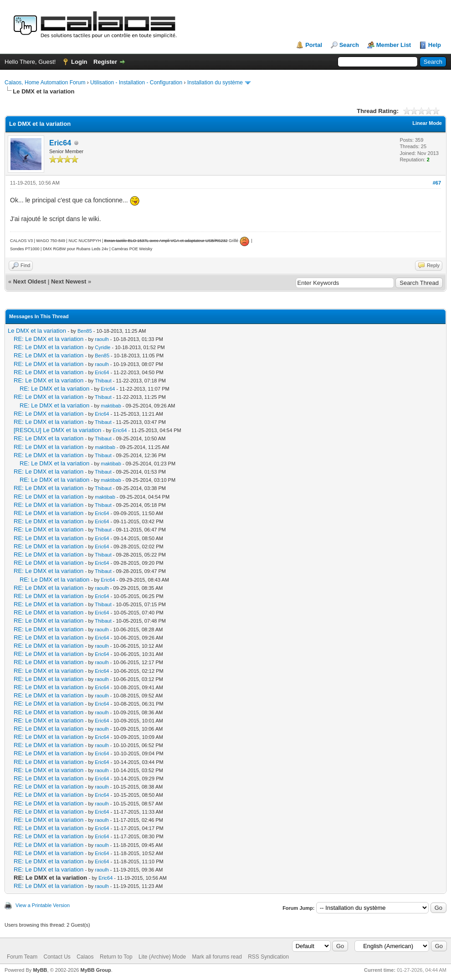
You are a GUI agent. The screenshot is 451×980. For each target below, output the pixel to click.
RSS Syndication (268, 957)
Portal (314, 45)
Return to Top (116, 957)
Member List (394, 45)
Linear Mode (427, 123)
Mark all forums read (217, 957)
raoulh (102, 339)
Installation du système (215, 83)
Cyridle (102, 347)
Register (105, 62)
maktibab (111, 406)
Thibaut (103, 381)
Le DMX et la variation (37, 331)
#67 (437, 183)
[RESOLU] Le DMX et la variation (57, 430)
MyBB (40, 970)
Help (435, 45)
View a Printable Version (43, 905)
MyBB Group (95, 970)
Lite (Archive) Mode (162, 957)
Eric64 (60, 143)
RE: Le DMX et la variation (49, 339)
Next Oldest (30, 281)
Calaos (85, 957)
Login (79, 62)
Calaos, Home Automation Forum (45, 83)
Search (349, 45)
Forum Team (22, 957)
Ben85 (85, 331)
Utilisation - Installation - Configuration (136, 83)
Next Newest (69, 281)
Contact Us (57, 957)
